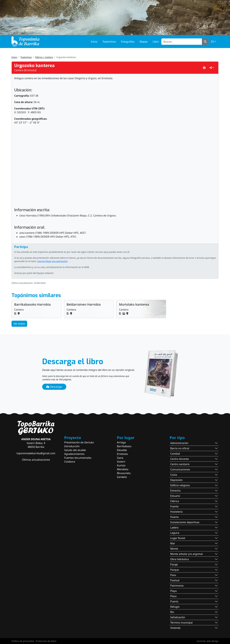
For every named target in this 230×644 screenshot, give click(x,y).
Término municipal (181, 623)
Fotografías (128, 42)
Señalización (178, 617)
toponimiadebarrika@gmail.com (36, 453)
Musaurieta (124, 473)
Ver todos (19, 324)
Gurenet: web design (208, 641)
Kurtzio (121, 465)
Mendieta (123, 469)
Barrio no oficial (180, 448)
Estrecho (175, 491)
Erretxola (122, 454)
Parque (175, 570)
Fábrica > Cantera (44, 57)
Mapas (144, 42)
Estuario (175, 496)
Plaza (173, 596)
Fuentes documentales (78, 458)
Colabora (70, 462)
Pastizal (175, 580)
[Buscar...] (182, 42)
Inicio (94, 42)
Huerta (174, 517)
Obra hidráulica (180, 559)
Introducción (72, 446)
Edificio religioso (180, 485)
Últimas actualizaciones (36, 460)
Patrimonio (177, 586)
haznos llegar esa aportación (52, 261)
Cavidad (175, 454)
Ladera (174, 528)
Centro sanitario (180, 464)
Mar (173, 543)
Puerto (174, 601)
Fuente (174, 506)
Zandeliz (122, 477)
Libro (156, 42)
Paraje (174, 564)
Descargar (54, 387)
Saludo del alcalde (75, 450)
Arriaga (121, 442)
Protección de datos (46, 641)
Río (172, 612)
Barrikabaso (124, 446)
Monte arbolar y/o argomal (186, 554)
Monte (174, 549)
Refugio (175, 607)
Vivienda (175, 628)
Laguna (175, 533)
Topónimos (109, 42)
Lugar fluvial (178, 538)
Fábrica (175, 501)
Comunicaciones (180, 469)
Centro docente (180, 459)
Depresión (176, 480)
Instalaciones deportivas (185, 522)
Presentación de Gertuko (79, 442)
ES (213, 42)
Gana (120, 458)
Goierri (121, 462)
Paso (173, 575)
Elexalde (122, 450)
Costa (174, 475)
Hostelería (176, 512)
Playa (173, 591)
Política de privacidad (23, 641)
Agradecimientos (74, 454)
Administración (179, 443)
